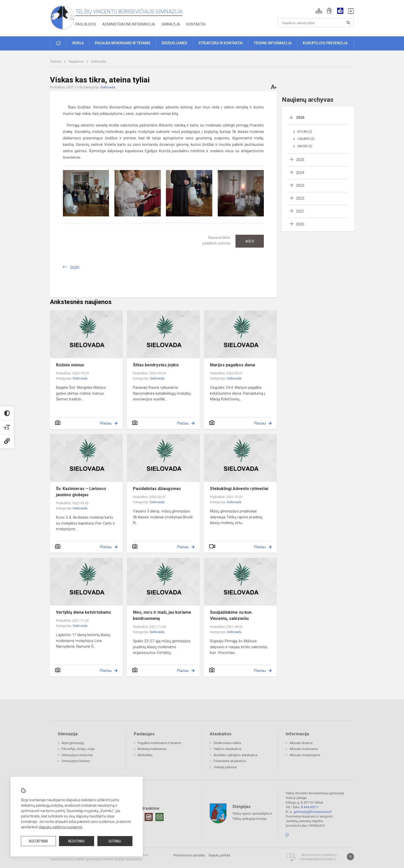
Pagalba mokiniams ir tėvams (159, 743)
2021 (300, 211)
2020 (300, 224)
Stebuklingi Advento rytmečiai (239, 489)
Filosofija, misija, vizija (78, 749)
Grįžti (75, 267)
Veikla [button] (78, 43)
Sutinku (115, 841)
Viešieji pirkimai (225, 767)
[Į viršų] (350, 857)
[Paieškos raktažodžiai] (316, 23)
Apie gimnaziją (73, 743)
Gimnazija (171, 24)
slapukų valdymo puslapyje (61, 827)
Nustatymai (38, 841)
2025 (300, 160)
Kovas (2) (305, 132)
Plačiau (106, 423)
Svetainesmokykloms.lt (318, 859)
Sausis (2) (305, 146)
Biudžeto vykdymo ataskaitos (235, 755)
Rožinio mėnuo (70, 365)
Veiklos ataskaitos (227, 749)
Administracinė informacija (129, 24)
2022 (300, 198)
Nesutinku (77, 841)
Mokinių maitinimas (152, 749)
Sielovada (99, 61)
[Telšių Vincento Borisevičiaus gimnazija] (63, 17)
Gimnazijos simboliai (77, 755)
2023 (300, 186)
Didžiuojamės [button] (174, 43)
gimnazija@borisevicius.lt (313, 812)
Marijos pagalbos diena (233, 365)
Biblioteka (145, 755)
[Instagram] (149, 817)
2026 (300, 117)
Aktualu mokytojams (305, 755)
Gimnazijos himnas (76, 761)
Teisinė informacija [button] (273, 43)
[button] (319, 11)
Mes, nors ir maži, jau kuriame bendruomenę (162, 615)
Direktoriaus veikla (227, 743)
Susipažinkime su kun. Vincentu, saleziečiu (231, 615)
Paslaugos (86, 24)
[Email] (159, 817)
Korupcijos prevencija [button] (325, 43)
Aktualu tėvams (301, 743)
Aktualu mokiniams (304, 749)
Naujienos (77, 61)
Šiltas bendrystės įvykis (156, 365)
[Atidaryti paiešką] (348, 23)
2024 (300, 173)
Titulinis (56, 61)
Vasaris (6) (306, 139)
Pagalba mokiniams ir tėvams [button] (123, 43)
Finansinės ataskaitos (230, 761)
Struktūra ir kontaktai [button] (221, 43)
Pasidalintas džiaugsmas (157, 489)
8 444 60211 (310, 807)
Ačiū (250, 241)
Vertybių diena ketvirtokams (83, 612)
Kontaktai (196, 24)
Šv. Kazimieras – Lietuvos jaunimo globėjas (81, 492)
